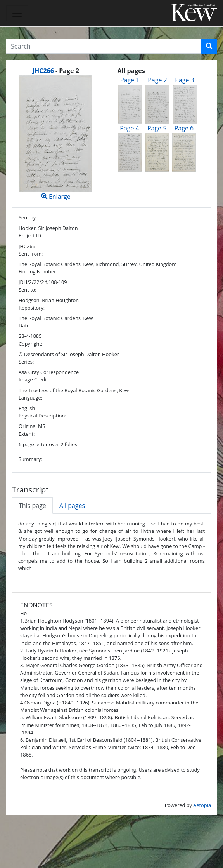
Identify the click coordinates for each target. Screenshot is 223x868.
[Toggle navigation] (17, 13)
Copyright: (30, 344)
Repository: (32, 308)
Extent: (27, 434)
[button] (209, 46)
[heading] (56, 71)
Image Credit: (34, 379)
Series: (26, 362)
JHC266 (43, 71)
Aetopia (202, 805)
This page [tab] (32, 506)
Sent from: (31, 254)
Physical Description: (42, 416)
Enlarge (56, 138)
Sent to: (28, 290)
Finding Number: (38, 271)
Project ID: (30, 235)
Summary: (30, 459)
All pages (72, 506)
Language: (30, 398)
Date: (25, 325)
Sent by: (28, 217)
